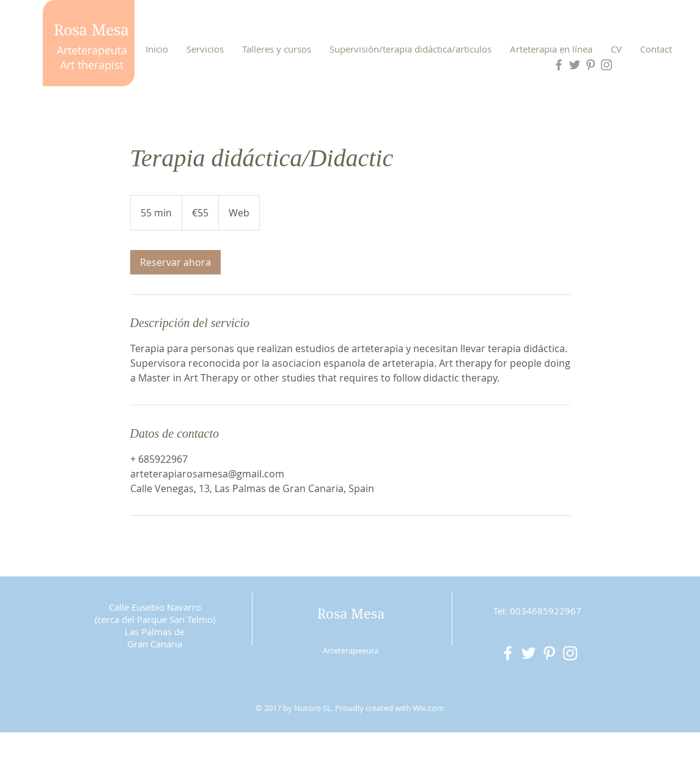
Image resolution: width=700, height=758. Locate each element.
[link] (175, 262)
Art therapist (92, 65)
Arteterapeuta (92, 50)
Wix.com (428, 708)
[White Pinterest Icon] (549, 653)
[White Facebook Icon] (508, 653)
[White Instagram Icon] (570, 653)
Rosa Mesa (91, 30)
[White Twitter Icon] (529, 653)
